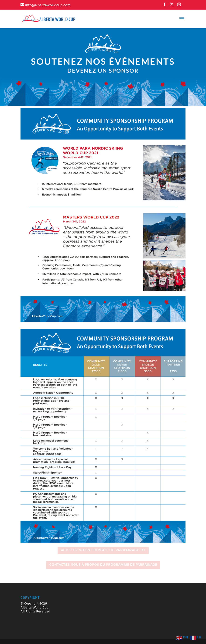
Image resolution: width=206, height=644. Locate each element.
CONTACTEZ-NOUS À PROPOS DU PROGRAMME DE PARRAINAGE (103, 565)
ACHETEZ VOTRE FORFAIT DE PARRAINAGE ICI (103, 550)
